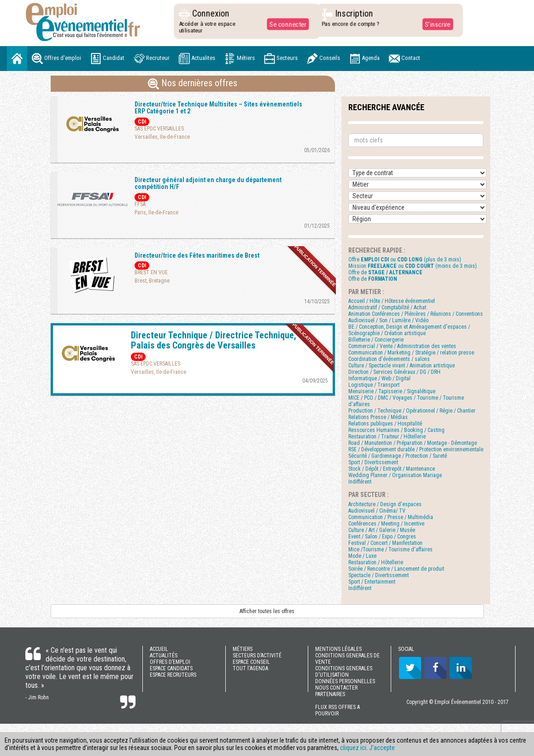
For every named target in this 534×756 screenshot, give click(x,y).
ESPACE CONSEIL (251, 662)
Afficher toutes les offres (267, 611)
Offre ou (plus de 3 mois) (405, 260)
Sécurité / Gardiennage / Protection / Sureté (398, 456)
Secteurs (281, 59)
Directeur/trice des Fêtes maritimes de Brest (197, 255)
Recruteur (152, 59)
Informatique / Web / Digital (379, 378)
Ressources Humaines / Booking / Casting (396, 430)
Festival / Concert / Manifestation (385, 543)
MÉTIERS (243, 649)
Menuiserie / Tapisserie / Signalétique (392, 391)
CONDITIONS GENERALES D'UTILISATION (344, 672)
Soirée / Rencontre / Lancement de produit (396, 569)
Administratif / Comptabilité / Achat (387, 307)
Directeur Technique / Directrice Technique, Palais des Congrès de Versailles (214, 340)
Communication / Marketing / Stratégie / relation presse (411, 353)
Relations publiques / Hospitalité (385, 424)
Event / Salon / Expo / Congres (382, 537)
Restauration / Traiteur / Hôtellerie (387, 437)
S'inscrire (435, 24)
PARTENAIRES (330, 694)
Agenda (364, 59)
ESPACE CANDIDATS (171, 668)
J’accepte (382, 748)
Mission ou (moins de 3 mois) (413, 266)
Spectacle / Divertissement (378, 575)
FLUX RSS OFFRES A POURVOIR (337, 710)
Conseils (323, 59)
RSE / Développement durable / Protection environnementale (416, 449)
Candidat (107, 59)
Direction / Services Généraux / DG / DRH (394, 372)
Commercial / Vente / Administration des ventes (402, 346)
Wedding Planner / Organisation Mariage (395, 475)
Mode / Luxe (362, 556)
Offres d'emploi (56, 59)
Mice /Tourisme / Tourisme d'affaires (390, 549)
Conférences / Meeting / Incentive (386, 524)
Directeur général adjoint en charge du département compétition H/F (208, 183)
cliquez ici (353, 748)
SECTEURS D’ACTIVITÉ (257, 656)
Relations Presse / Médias (378, 417)
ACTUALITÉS (164, 656)
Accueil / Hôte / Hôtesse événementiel (392, 301)
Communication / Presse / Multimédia (391, 517)
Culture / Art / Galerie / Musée (382, 530)
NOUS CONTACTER (336, 688)
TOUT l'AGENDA (250, 668)
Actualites (197, 59)
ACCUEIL (159, 649)
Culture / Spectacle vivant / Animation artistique (402, 366)
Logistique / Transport (374, 385)
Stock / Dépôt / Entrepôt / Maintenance (392, 469)
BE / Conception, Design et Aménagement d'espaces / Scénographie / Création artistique (409, 330)
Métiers (240, 59)
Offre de (385, 272)
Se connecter (286, 24)
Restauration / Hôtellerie (376, 562)
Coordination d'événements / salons (389, 359)
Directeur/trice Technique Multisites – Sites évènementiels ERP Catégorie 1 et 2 (218, 108)
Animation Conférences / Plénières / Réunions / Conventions (416, 314)
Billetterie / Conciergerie (376, 340)
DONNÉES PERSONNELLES (345, 681)
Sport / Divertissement (373, 462)
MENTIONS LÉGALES (338, 649)
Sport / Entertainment (372, 582)
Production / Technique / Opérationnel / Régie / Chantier (412, 411)
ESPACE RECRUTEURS (173, 675)
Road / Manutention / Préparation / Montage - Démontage (413, 443)
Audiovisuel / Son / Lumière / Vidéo (388, 320)
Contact (405, 59)
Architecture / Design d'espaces (385, 504)
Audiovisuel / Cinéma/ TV (377, 511)
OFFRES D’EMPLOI (170, 662)
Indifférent (360, 482)
